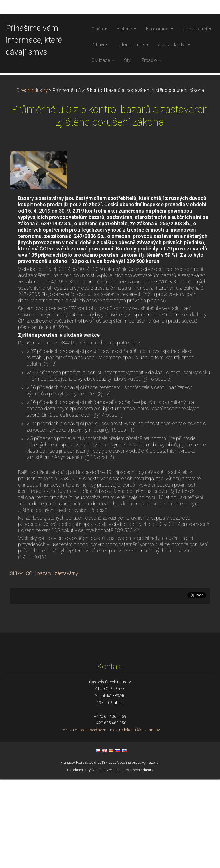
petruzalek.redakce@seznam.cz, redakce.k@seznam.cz (110, 819)
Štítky (16, 662)
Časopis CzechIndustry (110, 858)
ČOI (30, 662)
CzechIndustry (32, 179)
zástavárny (66, 662)
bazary (44, 662)
